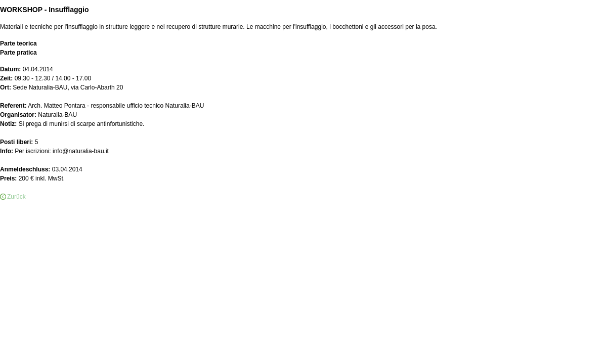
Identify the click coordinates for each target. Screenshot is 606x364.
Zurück (16, 197)
